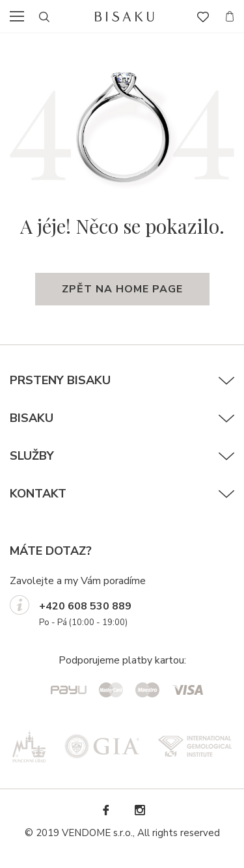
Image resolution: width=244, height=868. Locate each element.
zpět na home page (122, 289)
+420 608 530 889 (85, 606)
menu (21, 16)
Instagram (139, 810)
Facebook (105, 810)
